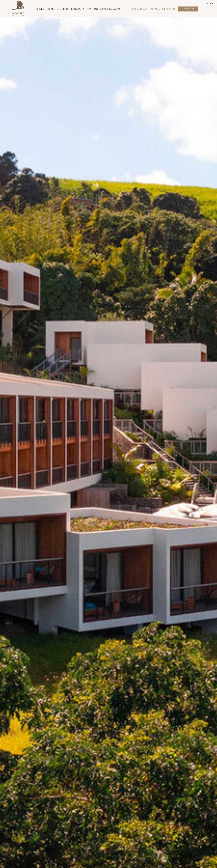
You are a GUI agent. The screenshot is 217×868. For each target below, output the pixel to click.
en (212, 3)
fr (207, 3)
